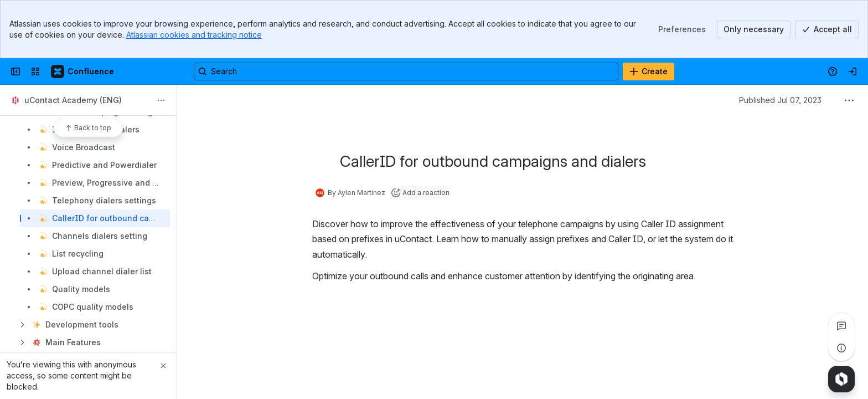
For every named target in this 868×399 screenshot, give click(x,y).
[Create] (649, 71)
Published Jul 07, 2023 (780, 100)
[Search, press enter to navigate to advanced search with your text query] (406, 71)
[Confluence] (83, 71)
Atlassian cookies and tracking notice (194, 35)
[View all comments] (841, 326)
